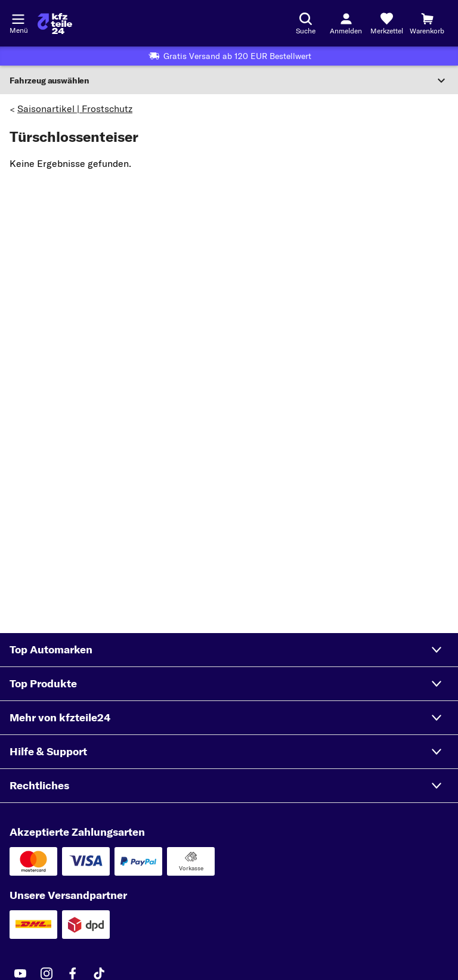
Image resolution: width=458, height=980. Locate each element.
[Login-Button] (346, 23)
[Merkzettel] (386, 23)
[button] (229, 650)
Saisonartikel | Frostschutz (75, 108)
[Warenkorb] (427, 23)
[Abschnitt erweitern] (229, 80)
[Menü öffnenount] (18, 18)
